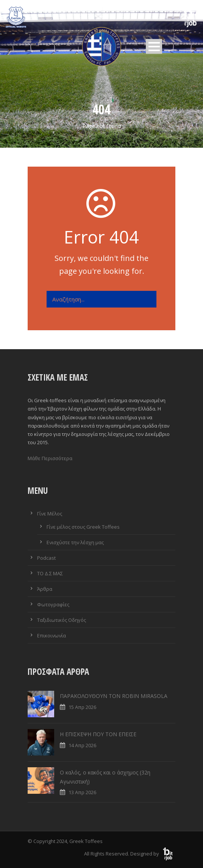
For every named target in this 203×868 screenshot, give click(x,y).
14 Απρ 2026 (82, 745)
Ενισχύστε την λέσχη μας (75, 542)
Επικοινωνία (52, 635)
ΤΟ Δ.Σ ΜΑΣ (50, 573)
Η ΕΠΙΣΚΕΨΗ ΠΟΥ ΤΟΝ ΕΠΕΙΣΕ (98, 734)
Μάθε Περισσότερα (50, 458)
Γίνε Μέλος (50, 514)
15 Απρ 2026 (82, 707)
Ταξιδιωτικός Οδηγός (62, 620)
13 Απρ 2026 (82, 792)
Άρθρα (45, 589)
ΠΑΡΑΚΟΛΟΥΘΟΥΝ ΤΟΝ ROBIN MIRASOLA (114, 696)
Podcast (46, 558)
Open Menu (154, 46)
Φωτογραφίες (53, 604)
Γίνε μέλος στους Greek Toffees (83, 527)
